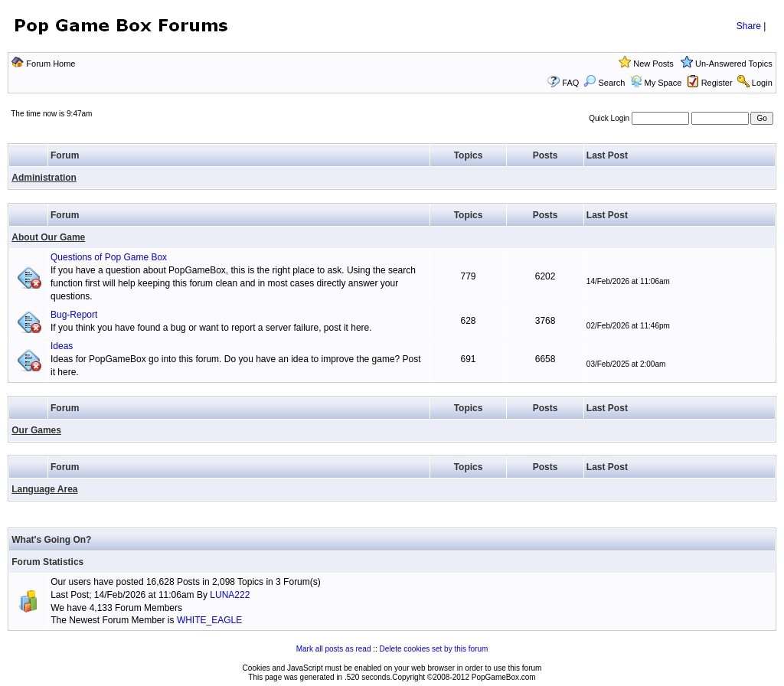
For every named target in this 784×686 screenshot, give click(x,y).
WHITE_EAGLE (209, 620)
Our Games (36, 430)
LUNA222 (230, 595)
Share (749, 26)
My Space (663, 83)
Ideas (62, 346)
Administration (44, 178)
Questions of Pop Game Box (109, 257)
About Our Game (48, 237)
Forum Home (51, 64)
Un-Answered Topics (734, 64)
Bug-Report (74, 315)
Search (604, 83)
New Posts (653, 64)
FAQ (570, 83)
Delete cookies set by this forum (434, 649)
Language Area (44, 489)
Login (762, 83)
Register (717, 83)
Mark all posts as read (334, 649)
